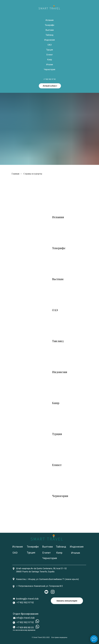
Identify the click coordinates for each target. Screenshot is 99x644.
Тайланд (50, 35)
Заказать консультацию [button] (67, 601)
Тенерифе (50, 25)
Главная (15, 174)
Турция (50, 50)
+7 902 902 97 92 (50, 79)
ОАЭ (50, 45)
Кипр (50, 60)
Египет (50, 55)
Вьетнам (50, 30)
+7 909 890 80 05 (25, 628)
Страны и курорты (33, 174)
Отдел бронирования (26, 614)
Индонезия (50, 40)
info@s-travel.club (25, 618)
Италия (50, 65)
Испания (50, 20)
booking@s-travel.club (27, 599)
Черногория (50, 69)
